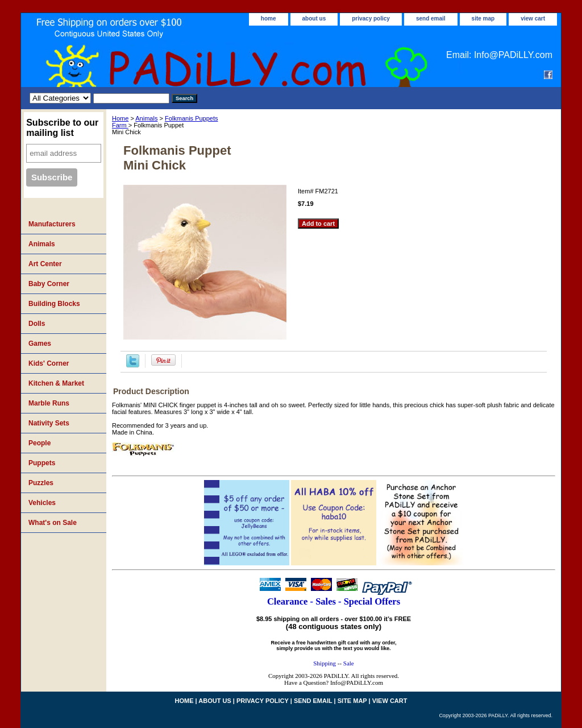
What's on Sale (53, 523)
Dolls (37, 324)
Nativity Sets (49, 423)
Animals (146, 118)
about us (314, 18)
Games (40, 344)
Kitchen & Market (56, 383)
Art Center (45, 264)
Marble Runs (49, 403)
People (40, 443)
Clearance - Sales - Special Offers (334, 601)
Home (120, 118)
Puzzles (41, 483)
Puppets (42, 463)
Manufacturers (52, 224)
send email (431, 18)
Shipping (325, 663)
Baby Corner (49, 284)
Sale (349, 663)
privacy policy (371, 18)
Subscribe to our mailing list (62, 128)
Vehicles (42, 503)
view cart (533, 18)
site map (483, 18)
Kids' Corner (49, 363)
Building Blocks (54, 304)
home (269, 18)
